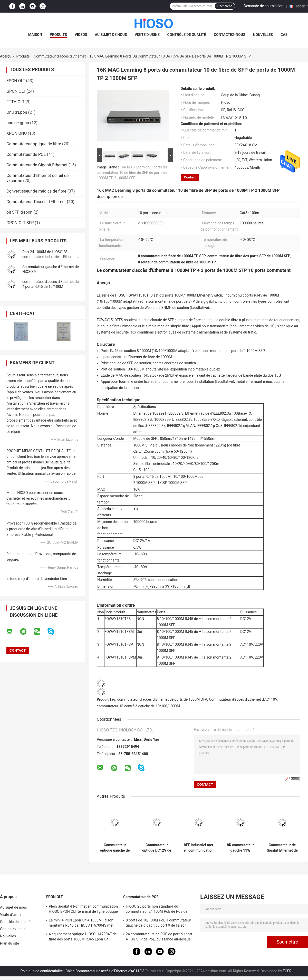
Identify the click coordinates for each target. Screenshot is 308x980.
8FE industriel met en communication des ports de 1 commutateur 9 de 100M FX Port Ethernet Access (199, 848)
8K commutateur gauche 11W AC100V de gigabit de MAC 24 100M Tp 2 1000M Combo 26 (240, 848)
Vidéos (81, 35)
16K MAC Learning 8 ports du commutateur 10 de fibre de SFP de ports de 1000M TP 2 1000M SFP (132, 173)
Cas (284, 35)
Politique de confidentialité (42, 971)
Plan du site (9, 943)
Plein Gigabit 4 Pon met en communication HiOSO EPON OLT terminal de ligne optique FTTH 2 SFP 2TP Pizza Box (83, 910)
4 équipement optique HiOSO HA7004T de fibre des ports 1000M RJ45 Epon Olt (83, 937)
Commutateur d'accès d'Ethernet (60, 56)
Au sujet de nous (111, 35)
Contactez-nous (230, 35)
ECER (287, 971)
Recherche (225, 6)
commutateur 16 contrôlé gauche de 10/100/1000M (138, 706)
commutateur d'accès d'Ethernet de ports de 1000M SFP (162, 699)
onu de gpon (18, 123)
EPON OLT (16, 81)
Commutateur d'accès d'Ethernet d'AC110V (243, 699)
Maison (35, 35)
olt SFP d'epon (19, 212)
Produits (58, 35)
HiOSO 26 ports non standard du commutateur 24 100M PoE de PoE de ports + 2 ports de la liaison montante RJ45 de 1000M (157, 910)
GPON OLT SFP (20, 223)
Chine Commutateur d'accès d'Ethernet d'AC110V (105, 971)
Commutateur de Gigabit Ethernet (37, 165)
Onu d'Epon (17, 112)
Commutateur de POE (26, 154)
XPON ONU (17, 133)
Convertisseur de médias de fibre (36, 191)
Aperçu (6, 56)
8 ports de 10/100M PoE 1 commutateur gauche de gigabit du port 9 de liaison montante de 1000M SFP (158, 924)
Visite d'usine (147, 35)
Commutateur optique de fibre (34, 144)
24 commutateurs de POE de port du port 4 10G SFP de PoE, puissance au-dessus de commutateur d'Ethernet (159, 937)
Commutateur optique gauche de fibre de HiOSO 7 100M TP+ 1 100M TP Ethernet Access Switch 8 (115, 848)
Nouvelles (263, 35)
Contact (190, 177)
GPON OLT (16, 91)
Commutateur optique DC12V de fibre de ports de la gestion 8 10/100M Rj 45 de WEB (157, 848)
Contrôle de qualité (187, 35)
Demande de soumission (264, 6)
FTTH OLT (15, 102)
